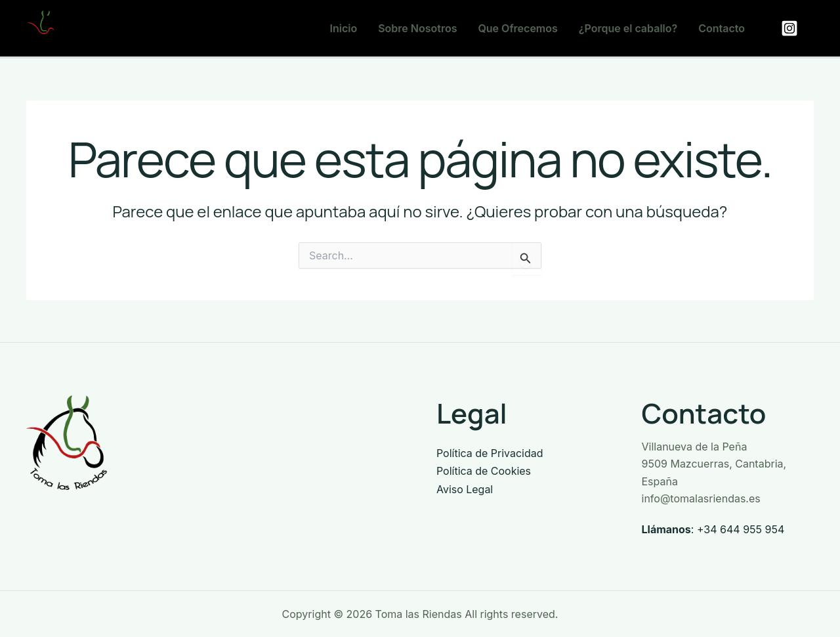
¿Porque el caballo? (628, 28)
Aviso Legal (465, 488)
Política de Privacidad (490, 453)
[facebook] (791, 28)
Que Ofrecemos (517, 28)
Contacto (722, 28)
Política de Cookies (484, 470)
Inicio (344, 28)
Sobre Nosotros (417, 28)
